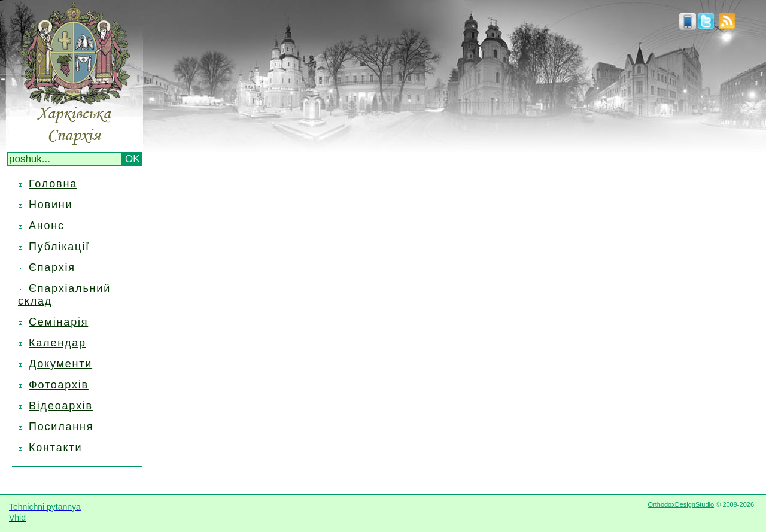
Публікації (59, 247)
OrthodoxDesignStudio (681, 504)
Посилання (61, 427)
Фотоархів (59, 385)
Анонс (47, 226)
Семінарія (58, 322)
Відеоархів (61, 406)
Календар (57, 343)
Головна (53, 184)
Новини (51, 205)
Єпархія (52, 267)
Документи (60, 364)
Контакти (55, 448)
